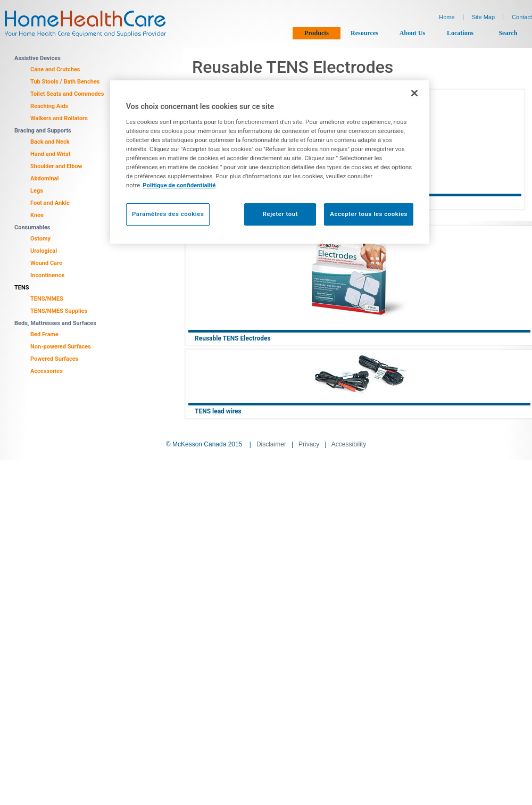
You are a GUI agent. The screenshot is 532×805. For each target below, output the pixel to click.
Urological (44, 251)
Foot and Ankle (50, 203)
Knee (37, 215)
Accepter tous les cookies (369, 214)
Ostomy (40, 239)
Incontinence (47, 275)
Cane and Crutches (55, 69)
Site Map (483, 17)
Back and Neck (50, 142)
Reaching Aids (49, 106)
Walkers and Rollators (59, 118)
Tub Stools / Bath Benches (65, 82)
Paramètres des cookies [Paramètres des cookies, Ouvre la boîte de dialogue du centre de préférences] (168, 214)
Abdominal (44, 179)
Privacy (309, 444)
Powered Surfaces (54, 359)
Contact (522, 17)
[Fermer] (414, 93)
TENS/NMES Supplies (59, 311)
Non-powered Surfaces (61, 347)
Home (447, 17)
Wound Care (46, 263)
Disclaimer (271, 444)
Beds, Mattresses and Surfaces (55, 323)
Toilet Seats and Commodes (67, 94)
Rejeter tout (280, 214)
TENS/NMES (47, 299)
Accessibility (349, 444)
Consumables (32, 227)
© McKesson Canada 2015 (204, 444)
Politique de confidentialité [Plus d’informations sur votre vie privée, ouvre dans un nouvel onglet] (179, 185)
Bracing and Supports (43, 131)
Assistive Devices (38, 58)
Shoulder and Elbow (56, 166)
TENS (22, 288)
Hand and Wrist (51, 154)
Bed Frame (44, 334)
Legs (37, 191)
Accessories (47, 371)
